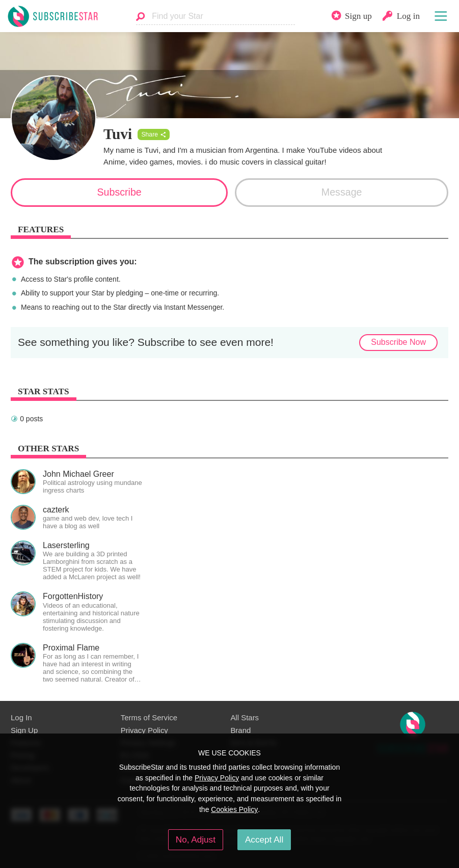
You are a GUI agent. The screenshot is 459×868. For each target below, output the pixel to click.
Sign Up (24, 730)
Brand (240, 730)
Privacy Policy (144, 730)
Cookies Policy (234, 809)
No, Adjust (196, 839)
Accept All (264, 839)
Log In (21, 717)
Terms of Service (149, 717)
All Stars (245, 717)
